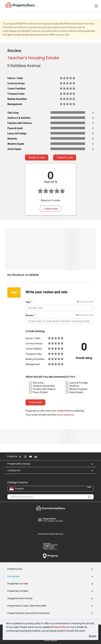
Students (72, 386)
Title (28, 302)
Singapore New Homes (20, 598)
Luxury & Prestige (77, 383)
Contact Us (14, 470)
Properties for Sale (18, 584)
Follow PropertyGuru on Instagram (25, 457)
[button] (91, 464)
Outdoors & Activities (42, 386)
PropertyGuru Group (19, 464)
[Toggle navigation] (96, 6)
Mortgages (14, 576)
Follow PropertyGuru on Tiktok (44, 457)
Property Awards (50, 520)
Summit (50, 534)
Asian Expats (74, 392)
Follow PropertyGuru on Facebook (20, 457)
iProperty (50, 556)
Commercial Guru (50, 508)
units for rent (65, 157)
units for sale (37, 157)
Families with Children (42, 389)
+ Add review (50, 209)
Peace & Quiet (38, 392)
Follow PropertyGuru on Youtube (31, 457)
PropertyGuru (15, 569)
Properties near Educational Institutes (29, 613)
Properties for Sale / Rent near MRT (27, 606)
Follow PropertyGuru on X (40, 457)
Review (29, 315)
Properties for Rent (18, 591)
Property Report (50, 546)
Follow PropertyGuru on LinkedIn (36, 457)
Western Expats (76, 389)
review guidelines (65, 415)
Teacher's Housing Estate (33, 58)
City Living (36, 383)
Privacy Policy (59, 627)
